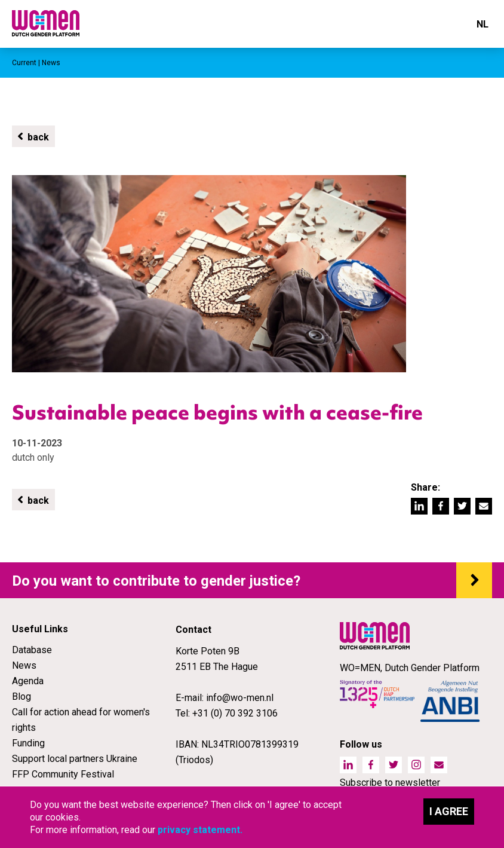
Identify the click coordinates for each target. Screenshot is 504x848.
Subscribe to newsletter (390, 783)
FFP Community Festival (63, 774)
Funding (28, 743)
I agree (449, 811)
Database (32, 650)
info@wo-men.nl (240, 698)
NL (483, 24)
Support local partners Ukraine (75, 759)
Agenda (28, 681)
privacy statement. (200, 830)
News (24, 665)
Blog (21, 697)
